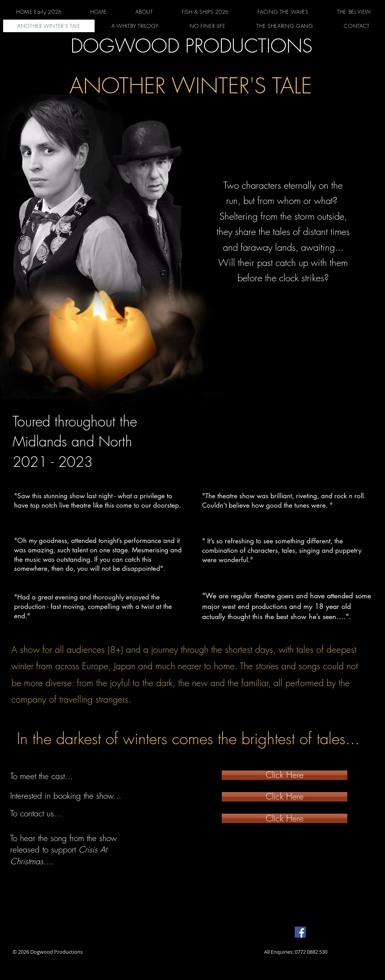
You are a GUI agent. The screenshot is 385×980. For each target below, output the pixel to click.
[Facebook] (300, 932)
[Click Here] (285, 775)
